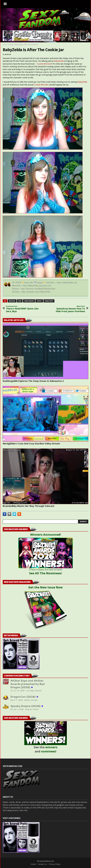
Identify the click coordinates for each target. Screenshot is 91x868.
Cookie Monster (44, 64)
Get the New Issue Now (46, 587)
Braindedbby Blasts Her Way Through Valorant (29, 506)
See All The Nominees (45, 573)
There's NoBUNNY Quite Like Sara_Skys (22, 309)
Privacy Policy (55, 864)
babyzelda (12, 301)
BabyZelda (59, 61)
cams (20, 301)
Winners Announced (45, 534)
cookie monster (29, 301)
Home (5, 44)
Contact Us (42, 864)
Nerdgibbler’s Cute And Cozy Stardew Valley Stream (31, 444)
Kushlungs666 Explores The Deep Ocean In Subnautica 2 (33, 381)
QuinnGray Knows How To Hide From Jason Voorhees (69, 309)
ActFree (8, 54)
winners (51, 747)
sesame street (49, 301)
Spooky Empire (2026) (27, 706)
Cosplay (11, 44)
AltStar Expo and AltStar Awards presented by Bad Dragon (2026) (27, 684)
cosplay (39, 301)
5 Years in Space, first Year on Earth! (45, 570)
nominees (48, 751)
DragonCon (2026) (24, 697)
